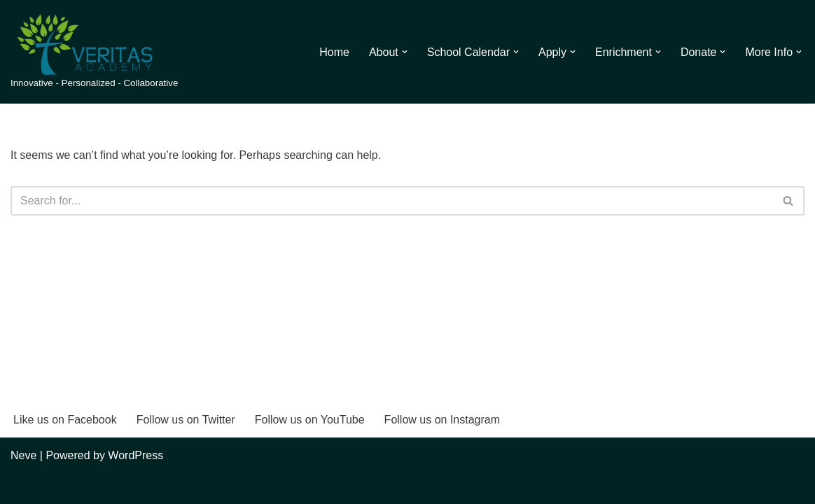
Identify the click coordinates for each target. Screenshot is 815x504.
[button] (405, 52)
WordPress (135, 455)
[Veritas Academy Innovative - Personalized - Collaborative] (94, 52)
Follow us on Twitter (186, 420)
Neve (23, 455)
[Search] (392, 201)
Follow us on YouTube (310, 420)
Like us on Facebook (65, 420)
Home (334, 52)
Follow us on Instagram (442, 420)
